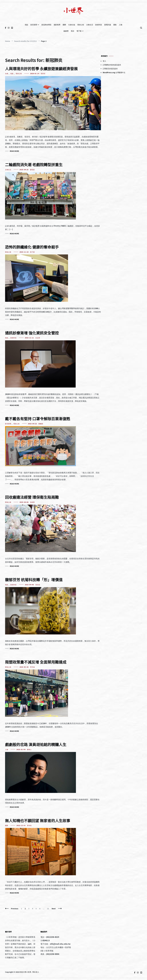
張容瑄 (43, 73)
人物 (121, 25)
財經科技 (99, 25)
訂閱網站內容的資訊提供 (112, 65)
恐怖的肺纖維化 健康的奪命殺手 (32, 247)
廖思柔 (32, 170)
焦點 (26, 25)
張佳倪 (38, 585)
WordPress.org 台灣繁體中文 (114, 72)
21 (49, 909)
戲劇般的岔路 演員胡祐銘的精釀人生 (36, 744)
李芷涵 (32, 667)
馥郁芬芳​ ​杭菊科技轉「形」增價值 (34, 580)
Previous (15, 909)
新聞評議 (108, 25)
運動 (115, 25)
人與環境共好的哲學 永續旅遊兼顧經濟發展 (41, 69)
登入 (104, 61)
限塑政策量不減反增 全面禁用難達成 (36, 662)
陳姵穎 (41, 424)
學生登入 (36, 972)
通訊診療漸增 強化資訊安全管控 (32, 333)
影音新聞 (34, 25)
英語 (72, 31)
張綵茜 (32, 502)
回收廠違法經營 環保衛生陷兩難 (32, 497)
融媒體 (66, 31)
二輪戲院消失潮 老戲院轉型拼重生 (34, 164)
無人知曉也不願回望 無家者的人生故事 (38, 820)
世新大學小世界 (25, 972)
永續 (7, 73)
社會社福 (72, 25)
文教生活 (90, 25)
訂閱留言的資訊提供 (110, 69)
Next (54, 909)
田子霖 (32, 252)
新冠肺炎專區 (46, 25)
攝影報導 (57, 25)
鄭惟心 (29, 749)
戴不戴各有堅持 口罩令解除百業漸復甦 (38, 419)
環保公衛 (81, 25)
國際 (64, 25)
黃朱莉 (29, 825)
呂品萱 (38, 338)
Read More (14, 151)
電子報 (79, 31)
